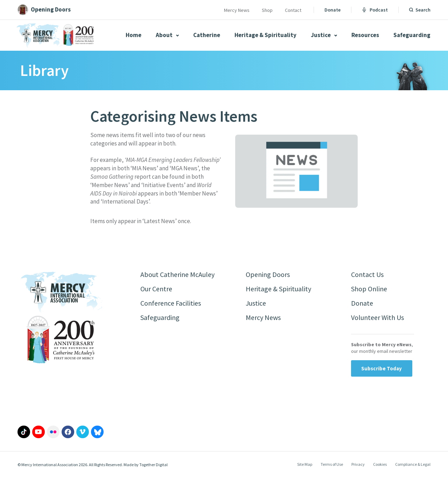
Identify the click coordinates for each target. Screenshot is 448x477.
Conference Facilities (171, 303)
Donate (332, 10)
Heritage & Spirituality (265, 35)
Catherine (207, 35)
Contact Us (367, 274)
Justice (324, 35)
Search (423, 10)
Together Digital (153, 465)
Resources (365, 35)
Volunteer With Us (377, 317)
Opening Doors (268, 274)
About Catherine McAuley (177, 274)
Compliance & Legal (413, 464)
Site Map (305, 464)
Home (134, 35)
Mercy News (237, 10)
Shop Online (369, 289)
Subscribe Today (382, 368)
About (167, 35)
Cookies (380, 464)
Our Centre (156, 289)
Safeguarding (412, 35)
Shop (267, 10)
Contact (293, 10)
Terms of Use (332, 464)
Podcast (375, 10)
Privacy (358, 464)
